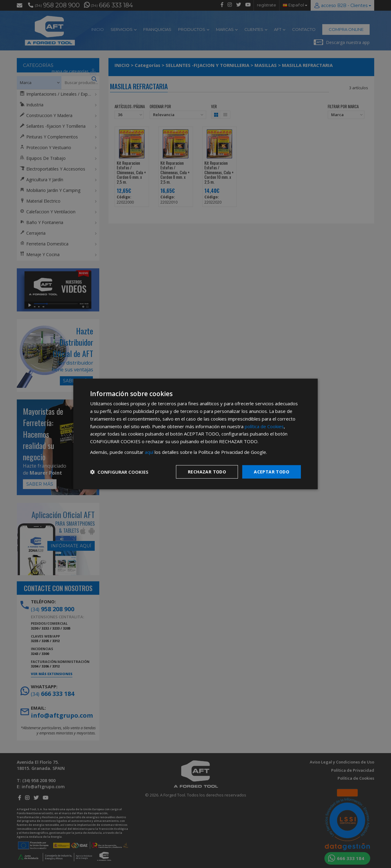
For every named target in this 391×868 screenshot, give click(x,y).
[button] (119, 472)
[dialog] (195, 434)
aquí (149, 452)
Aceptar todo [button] (272, 471)
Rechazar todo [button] (207, 471)
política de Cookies (264, 426)
